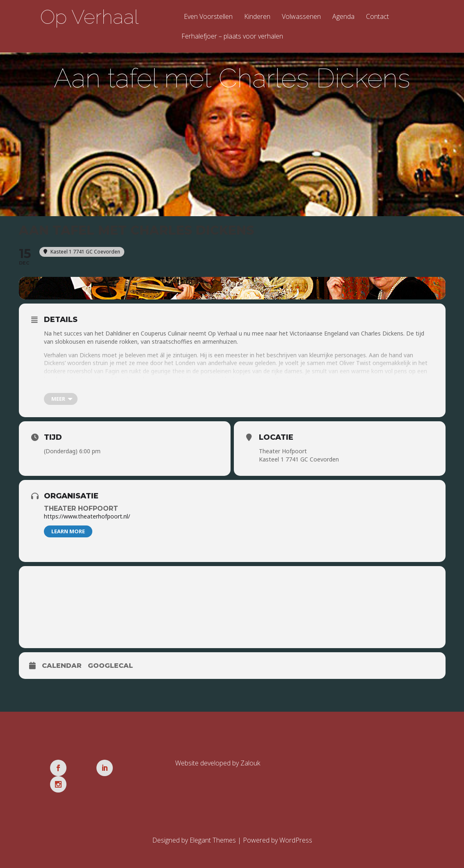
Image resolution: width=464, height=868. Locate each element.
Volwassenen (301, 17)
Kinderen (257, 17)
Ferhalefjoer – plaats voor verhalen (232, 37)
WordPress (296, 825)
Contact (377, 17)
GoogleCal (110, 667)
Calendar (62, 667)
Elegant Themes (213, 825)
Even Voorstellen (208, 17)
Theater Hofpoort (81, 510)
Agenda (343, 17)
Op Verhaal (89, 17)
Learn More (68, 533)
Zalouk (250, 765)
